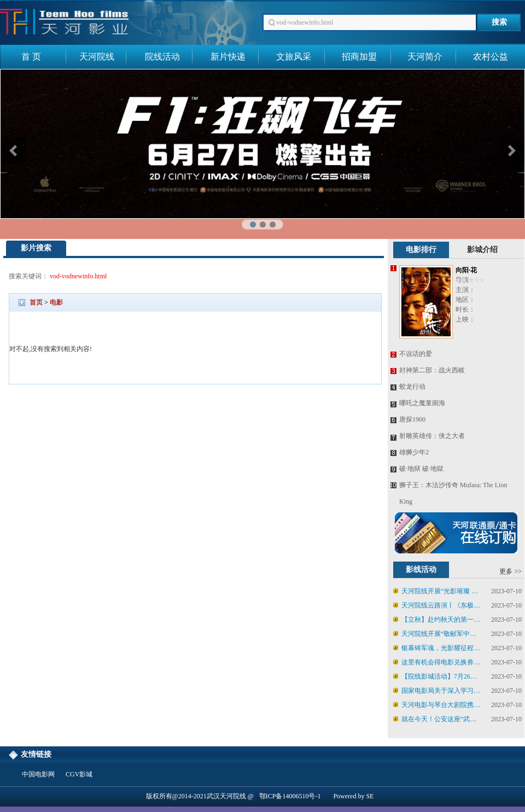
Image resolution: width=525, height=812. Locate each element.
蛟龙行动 (412, 387)
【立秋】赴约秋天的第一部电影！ (437, 621)
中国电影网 (38, 774)
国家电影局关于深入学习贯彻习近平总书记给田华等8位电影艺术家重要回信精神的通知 (437, 692)
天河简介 (425, 57)
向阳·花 (466, 270)
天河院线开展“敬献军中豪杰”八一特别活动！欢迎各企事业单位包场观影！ (437, 635)
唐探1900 (412, 419)
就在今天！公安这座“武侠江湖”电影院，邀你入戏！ (435, 721)
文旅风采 (294, 57)
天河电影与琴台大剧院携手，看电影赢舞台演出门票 (433, 706)
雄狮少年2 (414, 452)
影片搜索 (36, 248)
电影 (56, 302)
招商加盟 (359, 57)
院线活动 (162, 57)
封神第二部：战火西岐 (432, 370)
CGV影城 (79, 774)
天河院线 (97, 57)
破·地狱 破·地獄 (421, 469)
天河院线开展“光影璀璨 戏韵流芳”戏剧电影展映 (436, 593)
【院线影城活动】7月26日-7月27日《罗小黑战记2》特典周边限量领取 (438, 678)
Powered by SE (353, 796)
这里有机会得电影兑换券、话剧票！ (437, 664)
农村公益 (491, 57)
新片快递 (228, 57)
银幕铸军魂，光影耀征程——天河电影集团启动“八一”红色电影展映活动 (433, 650)
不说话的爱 (416, 354)
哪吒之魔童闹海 (422, 403)
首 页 (31, 57)
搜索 (499, 22)
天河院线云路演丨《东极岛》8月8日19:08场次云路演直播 (437, 607)
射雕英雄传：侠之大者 (432, 436)
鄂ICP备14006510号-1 (290, 796)
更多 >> (511, 571)
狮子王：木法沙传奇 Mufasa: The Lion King (453, 493)
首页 (36, 302)
